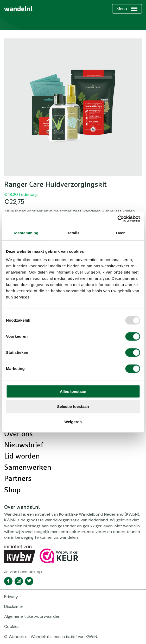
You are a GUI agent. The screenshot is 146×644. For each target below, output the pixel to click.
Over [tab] (120, 233)
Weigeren (73, 422)
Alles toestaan (73, 391)
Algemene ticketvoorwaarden (32, 616)
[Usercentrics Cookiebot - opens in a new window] (117, 219)
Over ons (18, 434)
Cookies (12, 626)
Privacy (11, 597)
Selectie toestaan (73, 406)
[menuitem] (18, 9)
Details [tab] (73, 233)
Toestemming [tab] (26, 233)
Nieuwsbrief (24, 445)
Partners (18, 479)
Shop (12, 490)
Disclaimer (14, 606)
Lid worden (22, 456)
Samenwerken (28, 468)
